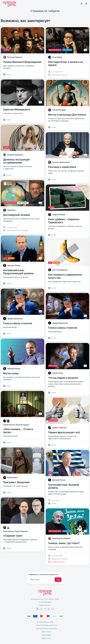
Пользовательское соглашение (46, 628)
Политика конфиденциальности (46, 625)
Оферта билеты (46, 632)
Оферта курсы (46, 638)
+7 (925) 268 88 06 (45, 602)
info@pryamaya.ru (45, 605)
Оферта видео (46, 635)
